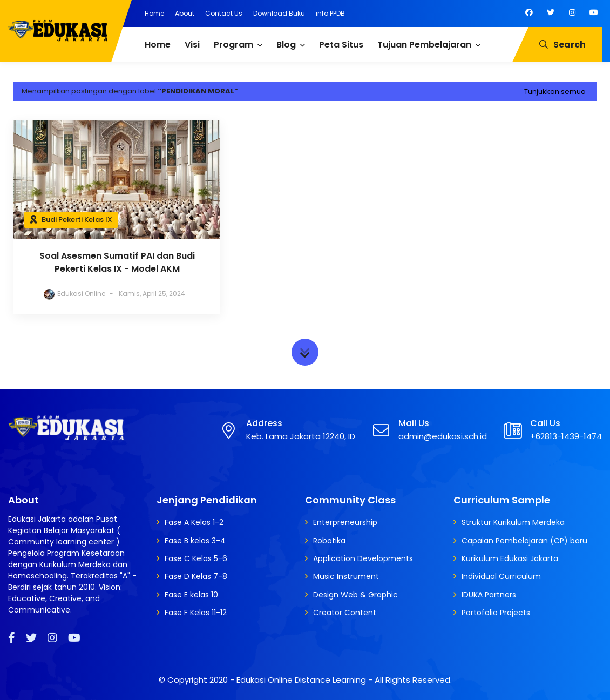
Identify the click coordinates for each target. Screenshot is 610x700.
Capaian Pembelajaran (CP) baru (524, 541)
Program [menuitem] (233, 45)
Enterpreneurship (345, 522)
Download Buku (279, 13)
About (185, 13)
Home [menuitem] (158, 45)
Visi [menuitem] (192, 45)
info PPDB (330, 13)
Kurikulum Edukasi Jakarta (510, 558)
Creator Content (345, 612)
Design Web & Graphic (355, 595)
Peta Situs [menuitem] (341, 45)
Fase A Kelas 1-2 (194, 522)
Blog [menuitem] (286, 45)
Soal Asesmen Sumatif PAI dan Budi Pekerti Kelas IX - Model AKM (106, 262)
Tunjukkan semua (555, 92)
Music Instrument (346, 576)
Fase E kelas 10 (191, 595)
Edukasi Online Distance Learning (301, 680)
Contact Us (224, 13)
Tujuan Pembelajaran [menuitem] (424, 45)
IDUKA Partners (489, 595)
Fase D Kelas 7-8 (196, 576)
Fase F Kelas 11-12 (196, 612)
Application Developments (363, 558)
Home (154, 13)
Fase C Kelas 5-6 (196, 558)
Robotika (329, 541)
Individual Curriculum (501, 576)
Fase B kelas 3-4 (195, 541)
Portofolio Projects (496, 612)
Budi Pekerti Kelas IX (77, 220)
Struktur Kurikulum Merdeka (513, 522)
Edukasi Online (69, 294)
